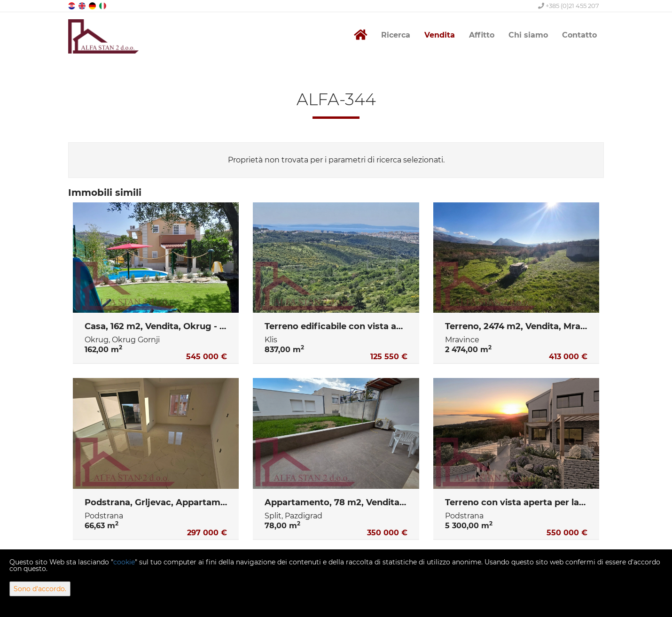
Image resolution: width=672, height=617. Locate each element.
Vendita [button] (440, 35)
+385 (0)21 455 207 (569, 6)
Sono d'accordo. (40, 589)
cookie (124, 562)
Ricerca (396, 35)
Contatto (579, 35)
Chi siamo (528, 35)
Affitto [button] (482, 35)
